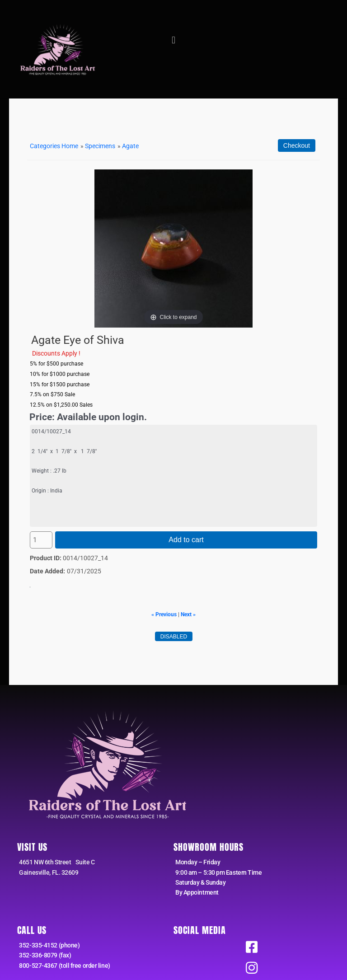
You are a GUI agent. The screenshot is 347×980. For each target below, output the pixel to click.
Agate (130, 146)
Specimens (100, 146)
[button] (173, 40)
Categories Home (54, 146)
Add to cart (186, 540)
